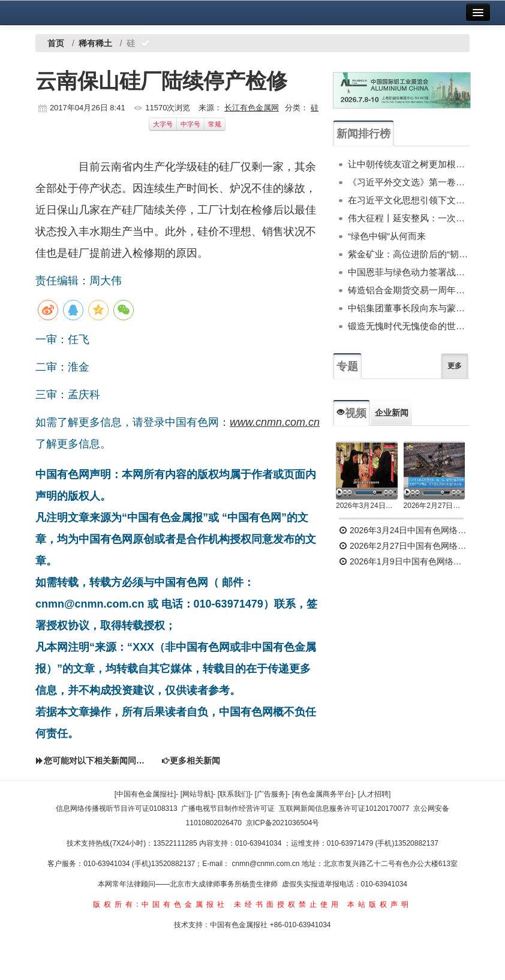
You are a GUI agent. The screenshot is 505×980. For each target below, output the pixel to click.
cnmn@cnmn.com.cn (267, 864)
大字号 (163, 124)
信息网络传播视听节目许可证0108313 (117, 808)
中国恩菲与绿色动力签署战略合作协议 (409, 272)
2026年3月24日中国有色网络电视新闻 (367, 506)
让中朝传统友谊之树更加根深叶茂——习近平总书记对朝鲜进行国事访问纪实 (409, 164)
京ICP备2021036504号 (283, 823)
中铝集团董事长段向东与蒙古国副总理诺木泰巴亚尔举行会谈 (409, 308)
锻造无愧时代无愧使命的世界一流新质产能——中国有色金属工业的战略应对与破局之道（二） (409, 326)
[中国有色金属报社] (145, 794)
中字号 (190, 124)
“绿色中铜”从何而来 (387, 236)
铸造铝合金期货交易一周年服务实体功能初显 (409, 290)
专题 (347, 366)
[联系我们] (234, 794)
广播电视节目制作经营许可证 (228, 808)
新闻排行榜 (363, 134)
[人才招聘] (375, 794)
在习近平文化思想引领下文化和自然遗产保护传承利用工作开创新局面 (409, 200)
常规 (215, 124)
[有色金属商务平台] (323, 794)
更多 (455, 366)
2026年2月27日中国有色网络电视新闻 (435, 506)
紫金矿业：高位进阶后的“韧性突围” (409, 254)
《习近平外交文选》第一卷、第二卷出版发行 (409, 182)
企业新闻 (392, 413)
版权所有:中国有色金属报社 (160, 904)
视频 (351, 413)
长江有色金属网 (252, 108)
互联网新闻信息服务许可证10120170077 (344, 808)
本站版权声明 (380, 904)
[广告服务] (271, 794)
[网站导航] (197, 794)
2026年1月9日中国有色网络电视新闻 (404, 561)
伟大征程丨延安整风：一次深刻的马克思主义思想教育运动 (409, 218)
